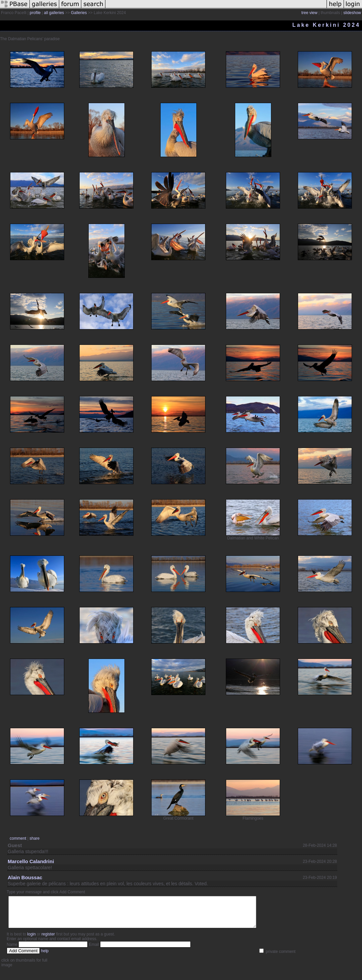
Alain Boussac (25, 877)
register (48, 940)
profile (35, 13)
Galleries (79, 13)
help (45, 957)
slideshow (352, 13)
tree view (309, 13)
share (34, 838)
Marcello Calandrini (31, 861)
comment (18, 838)
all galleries (54, 13)
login (31, 940)
